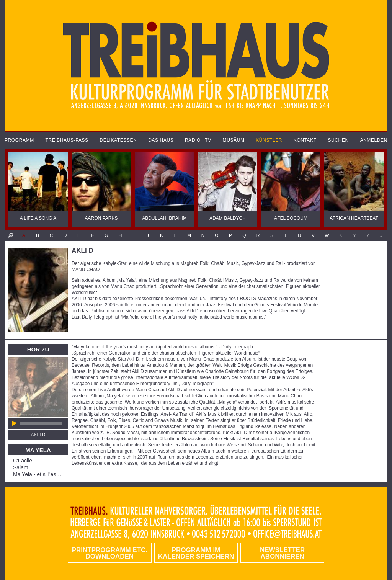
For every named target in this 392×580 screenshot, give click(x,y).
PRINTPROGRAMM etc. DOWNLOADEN (110, 553)
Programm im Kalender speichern (196, 553)
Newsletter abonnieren (282, 553)
